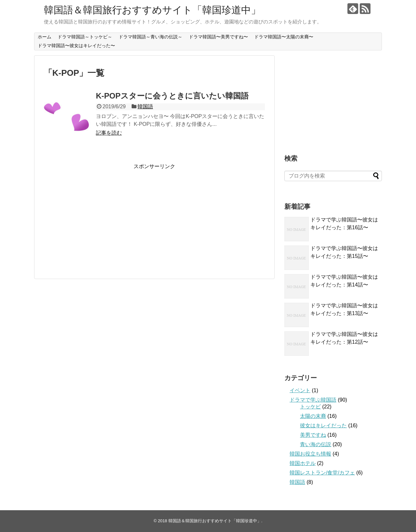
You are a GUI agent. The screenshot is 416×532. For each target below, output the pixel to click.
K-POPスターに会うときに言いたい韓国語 (172, 96)
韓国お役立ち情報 (310, 454)
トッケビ (310, 407)
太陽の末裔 (313, 416)
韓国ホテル (303, 463)
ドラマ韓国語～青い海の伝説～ (150, 37)
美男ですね (313, 435)
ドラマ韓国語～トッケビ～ (85, 37)
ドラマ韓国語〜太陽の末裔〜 (284, 37)
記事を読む (109, 133)
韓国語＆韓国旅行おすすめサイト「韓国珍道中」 (152, 10)
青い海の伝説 (316, 444)
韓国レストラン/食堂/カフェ (322, 473)
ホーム (45, 37)
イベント (300, 390)
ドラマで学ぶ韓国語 (313, 400)
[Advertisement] (98, 216)
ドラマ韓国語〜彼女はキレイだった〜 (76, 46)
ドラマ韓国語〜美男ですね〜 (218, 37)
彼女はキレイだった (323, 426)
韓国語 (145, 106)
